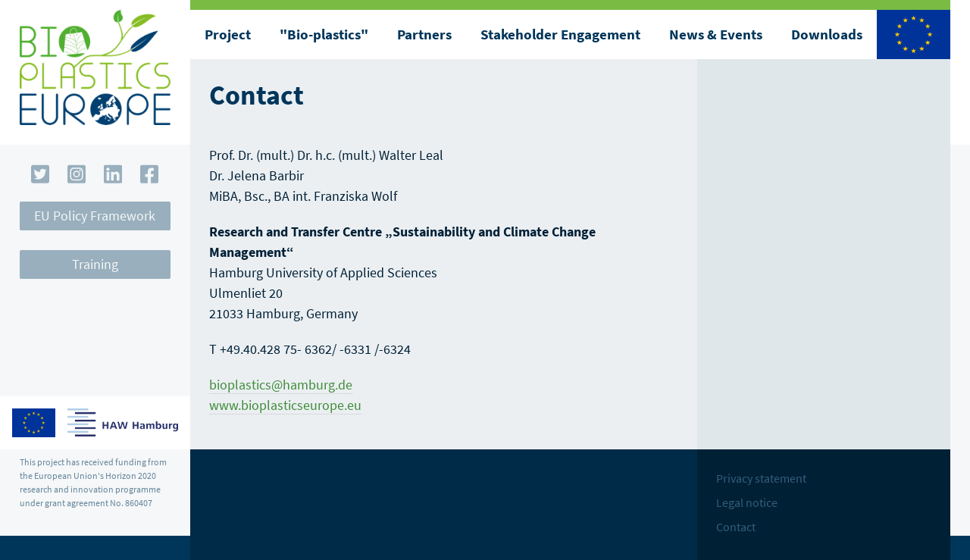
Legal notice (747, 502)
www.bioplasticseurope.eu (285, 405)
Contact (736, 527)
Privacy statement (761, 478)
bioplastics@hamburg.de (281, 385)
